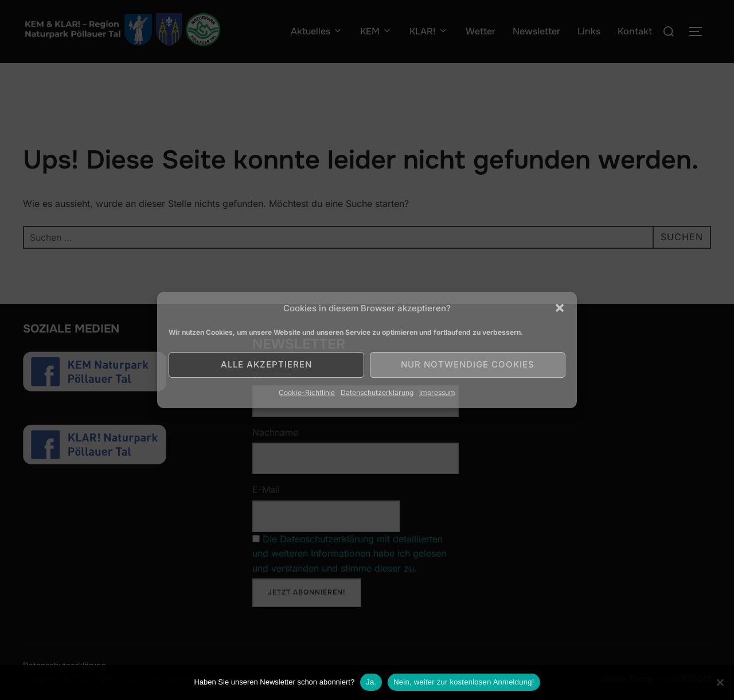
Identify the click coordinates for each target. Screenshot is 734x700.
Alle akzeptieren (266, 364)
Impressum (437, 392)
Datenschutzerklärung (377, 392)
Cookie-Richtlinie (307, 392)
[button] (560, 308)
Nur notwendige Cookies (468, 364)
